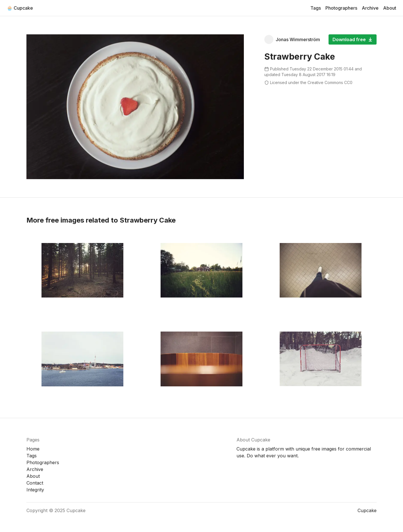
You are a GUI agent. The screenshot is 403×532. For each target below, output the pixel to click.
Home (33, 449)
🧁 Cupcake (20, 8)
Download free (353, 39)
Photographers (341, 8)
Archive (370, 8)
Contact (35, 483)
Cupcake (76, 510)
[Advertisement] (320, 130)
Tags (316, 8)
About (390, 8)
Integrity (35, 490)
